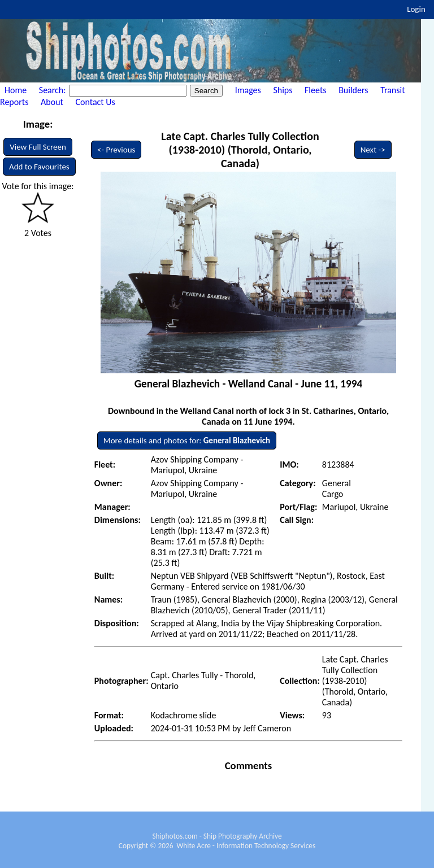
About (52, 102)
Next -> (373, 150)
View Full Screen (38, 147)
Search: (53, 90)
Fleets (315, 90)
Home (16, 90)
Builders (353, 90)
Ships (283, 90)
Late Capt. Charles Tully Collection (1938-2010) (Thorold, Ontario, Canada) (240, 150)
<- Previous (116, 150)
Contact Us (96, 102)
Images (248, 90)
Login (416, 9)
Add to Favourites (39, 167)
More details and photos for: (187, 440)
